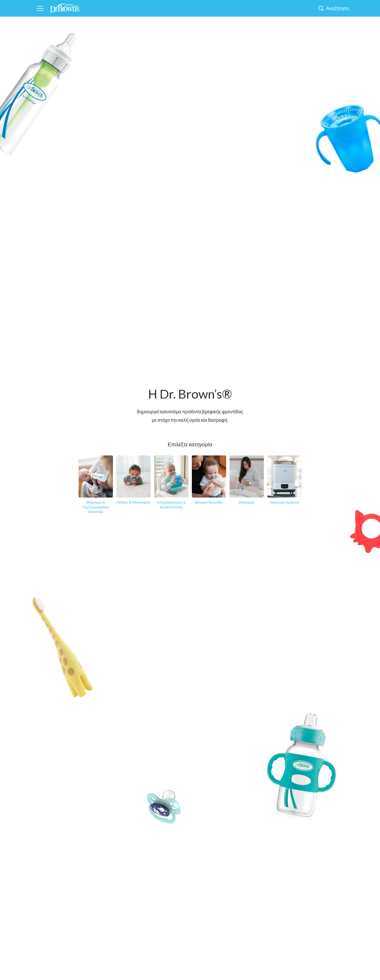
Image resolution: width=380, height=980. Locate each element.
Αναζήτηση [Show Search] (338, 8)
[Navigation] (40, 8)
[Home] (65, 6)
